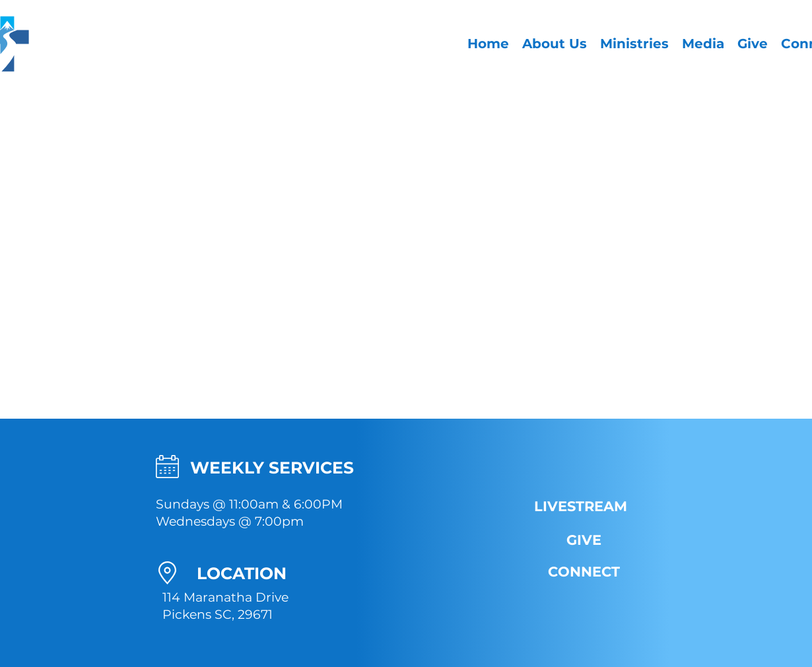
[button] (555, 44)
